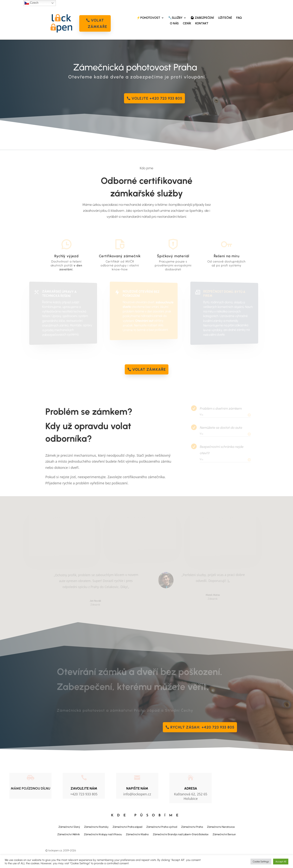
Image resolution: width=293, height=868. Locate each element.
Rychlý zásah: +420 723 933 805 (202, 727)
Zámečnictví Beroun (224, 834)
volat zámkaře (98, 23)
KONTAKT (202, 24)
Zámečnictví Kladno (137, 834)
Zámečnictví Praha (192, 827)
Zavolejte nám (84, 788)
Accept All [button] (281, 862)
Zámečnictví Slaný (69, 827)
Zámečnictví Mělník (69, 834)
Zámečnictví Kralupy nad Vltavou (103, 834)
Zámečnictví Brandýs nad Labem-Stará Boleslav (181, 834)
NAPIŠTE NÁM (137, 788)
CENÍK (187, 24)
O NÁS (174, 24)
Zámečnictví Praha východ (162, 827)
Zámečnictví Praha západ (127, 827)
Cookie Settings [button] (261, 862)
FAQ (239, 18)
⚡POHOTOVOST (148, 18)
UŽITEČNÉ (225, 18)
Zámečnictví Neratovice (221, 827)
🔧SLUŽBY (175, 18)
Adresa (191, 788)
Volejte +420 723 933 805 (157, 98)
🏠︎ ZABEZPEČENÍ (202, 18)
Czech (31, 3)
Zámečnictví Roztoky (96, 827)
